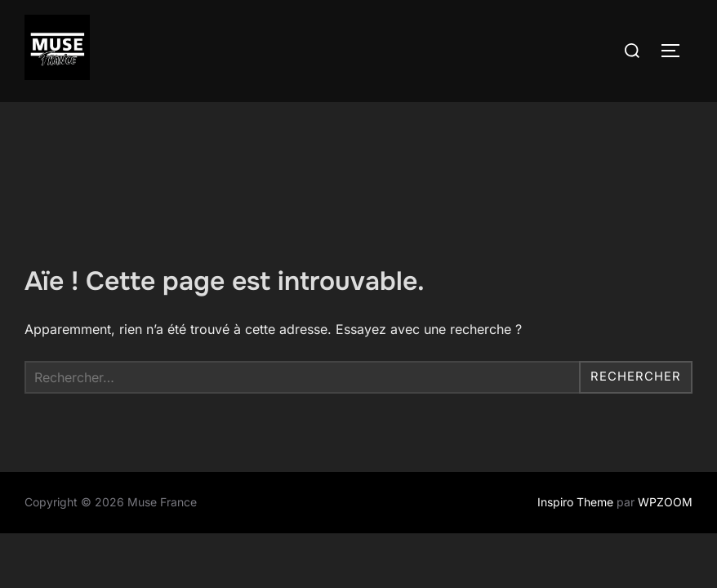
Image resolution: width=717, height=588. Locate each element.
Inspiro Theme (575, 432)
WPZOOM (665, 432)
